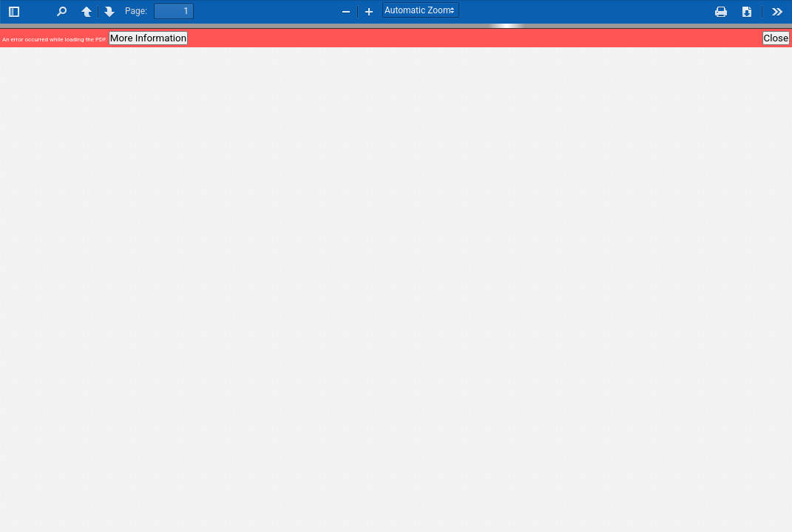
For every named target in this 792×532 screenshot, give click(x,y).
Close (776, 38)
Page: (136, 11)
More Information (148, 38)
